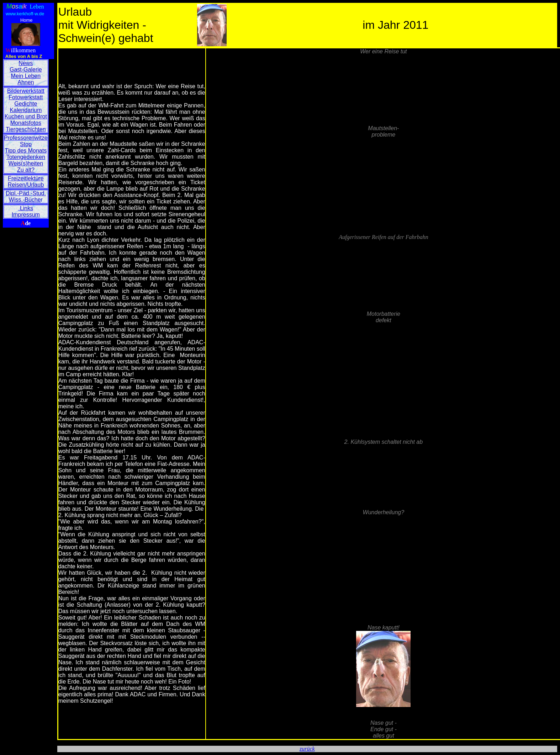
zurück (307, 749)
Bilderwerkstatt (26, 91)
